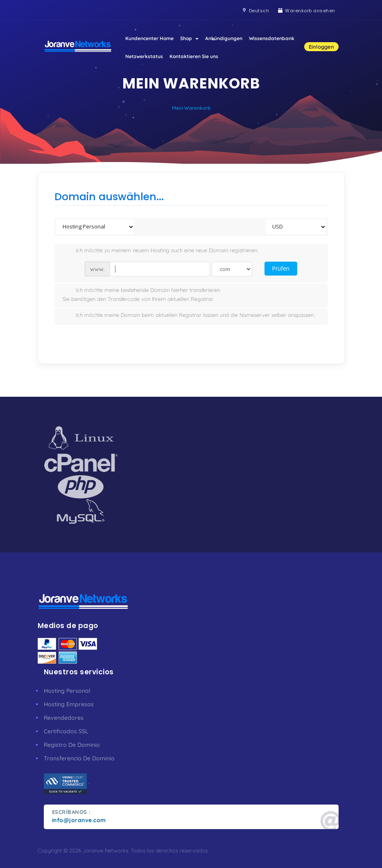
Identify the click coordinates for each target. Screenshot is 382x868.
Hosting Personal (67, 691)
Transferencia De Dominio (79, 758)
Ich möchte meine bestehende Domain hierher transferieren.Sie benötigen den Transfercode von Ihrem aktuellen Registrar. (142, 294)
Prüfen (281, 268)
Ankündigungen (224, 38)
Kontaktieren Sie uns (194, 56)
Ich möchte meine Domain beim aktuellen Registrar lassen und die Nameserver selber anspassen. (189, 316)
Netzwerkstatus (144, 56)
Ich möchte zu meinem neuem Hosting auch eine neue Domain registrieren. (160, 251)
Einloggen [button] (321, 47)
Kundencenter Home (149, 38)
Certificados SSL (66, 731)
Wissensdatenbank (272, 38)
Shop (189, 38)
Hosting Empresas (69, 704)
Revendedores (64, 718)
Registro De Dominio (72, 745)
